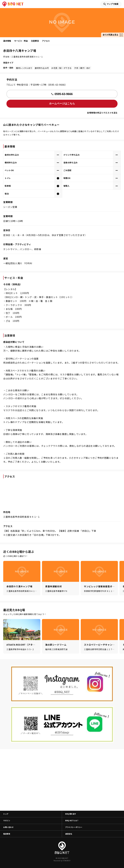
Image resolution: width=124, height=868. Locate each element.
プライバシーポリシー (74, 827)
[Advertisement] (62, 780)
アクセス (46, 41)
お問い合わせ (8, 827)
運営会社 (69, 834)
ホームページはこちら (62, 104)
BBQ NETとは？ (72, 820)
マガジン (7, 820)
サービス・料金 (21, 41)
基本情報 (7, 41)
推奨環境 (7, 834)
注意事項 (35, 41)
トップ (6, 814)
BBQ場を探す (71, 814)
